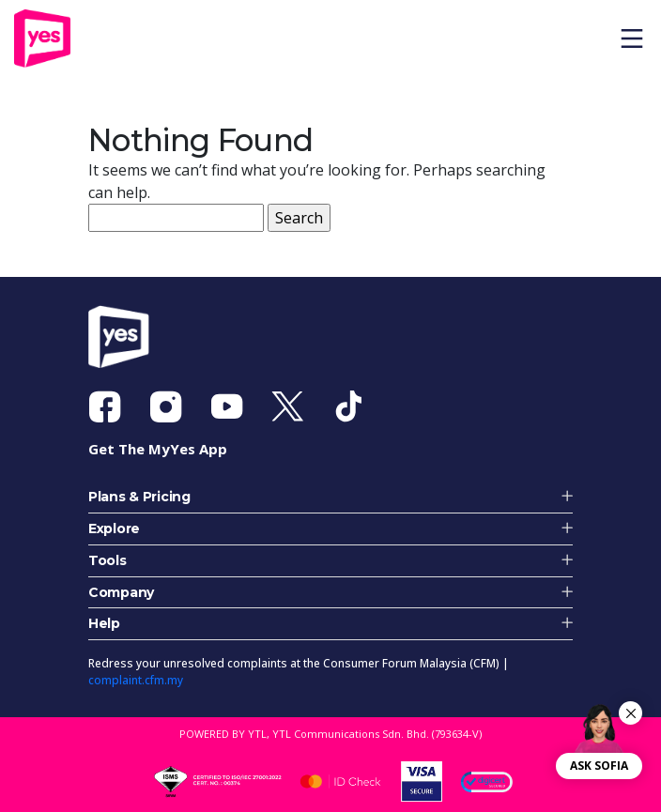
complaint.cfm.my (136, 680)
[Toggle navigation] (639, 38)
